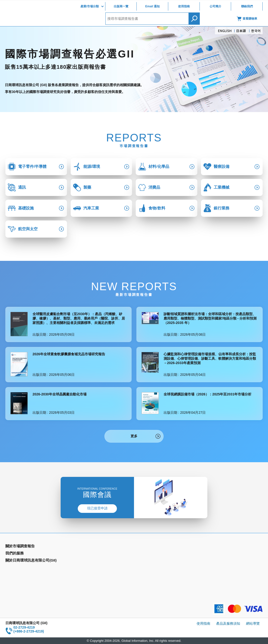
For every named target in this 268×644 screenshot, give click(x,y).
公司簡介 (215, 6)
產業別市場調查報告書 (22, 554)
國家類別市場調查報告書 (24, 561)
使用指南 (184, 6)
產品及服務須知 (228, 623)
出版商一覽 (121, 6)
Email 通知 (152, 6)
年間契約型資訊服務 (21, 568)
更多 (134, 436)
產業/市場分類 (90, 6)
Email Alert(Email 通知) (88, 554)
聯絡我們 (247, 6)
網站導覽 (253, 623)
